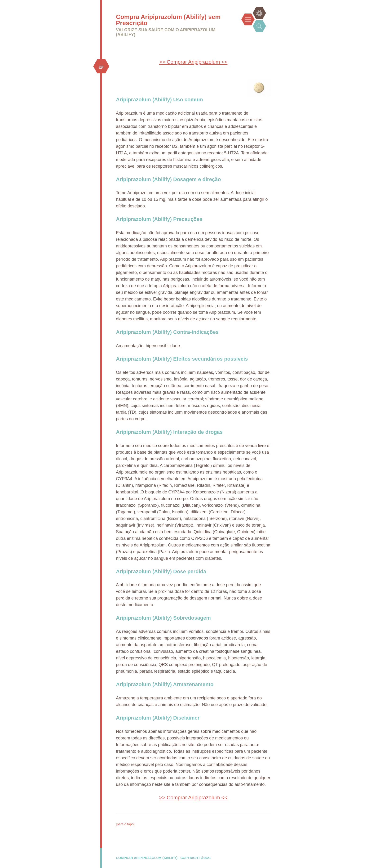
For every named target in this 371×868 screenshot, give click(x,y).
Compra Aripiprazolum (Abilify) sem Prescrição (168, 20)
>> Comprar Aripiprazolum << (193, 62)
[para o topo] (125, 824)
